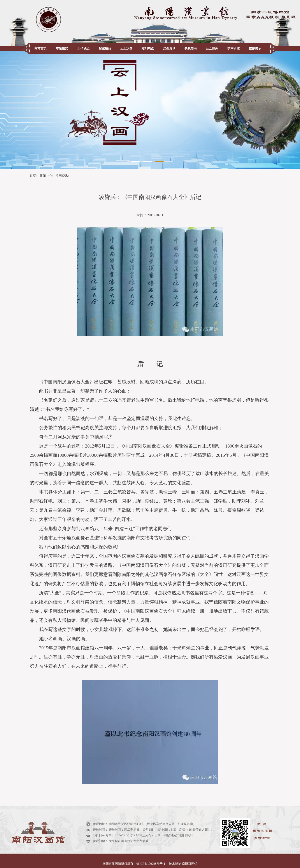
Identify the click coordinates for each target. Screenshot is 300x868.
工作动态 (83, 48)
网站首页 (40, 48)
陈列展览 (148, 48)
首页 (33, 176)
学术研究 (233, 48)
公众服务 (212, 48)
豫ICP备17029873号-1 (151, 864)
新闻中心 (46, 176)
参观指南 (191, 48)
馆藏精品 (105, 48)
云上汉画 (126, 48)
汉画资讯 (169, 48)
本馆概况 (62, 48)
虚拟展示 (255, 48)
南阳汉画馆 (189, 864)
